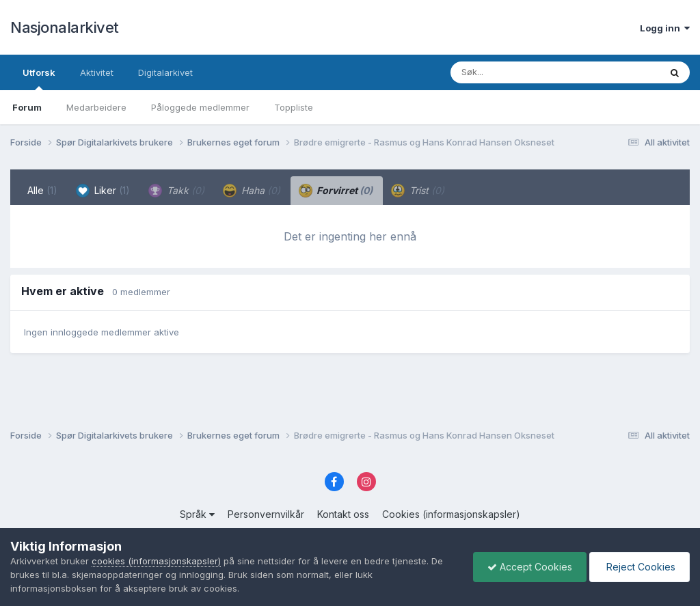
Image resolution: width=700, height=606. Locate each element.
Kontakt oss (343, 514)
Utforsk (39, 79)
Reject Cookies (640, 567)
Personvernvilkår (266, 514)
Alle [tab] (42, 190)
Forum (27, 107)
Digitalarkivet (165, 72)
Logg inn (665, 28)
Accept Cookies (530, 567)
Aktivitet (97, 72)
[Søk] (520, 72)
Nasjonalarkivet (65, 27)
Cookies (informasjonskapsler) (451, 514)
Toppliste (294, 107)
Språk (197, 514)
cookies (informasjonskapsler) (156, 561)
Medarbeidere (96, 107)
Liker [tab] (103, 191)
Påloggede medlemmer (200, 107)
